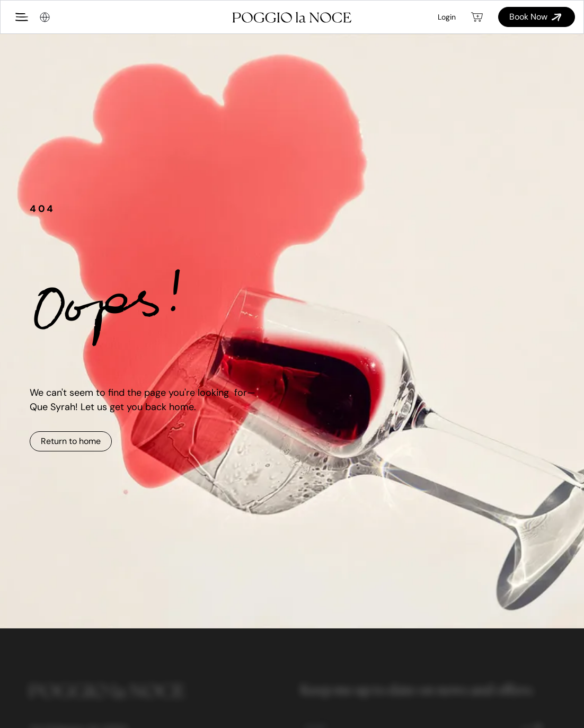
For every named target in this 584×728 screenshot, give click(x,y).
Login (447, 17)
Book (537, 17)
